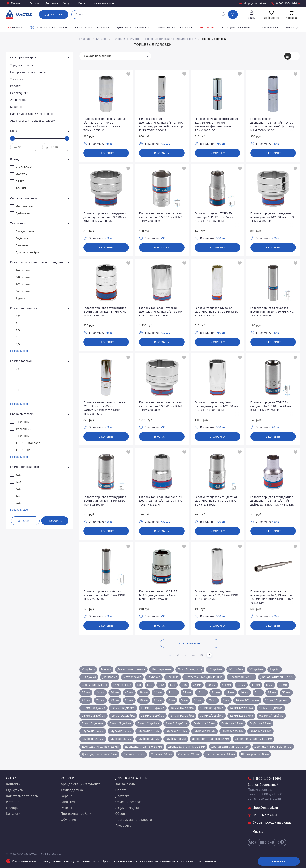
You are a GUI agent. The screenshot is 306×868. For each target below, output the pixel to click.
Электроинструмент (175, 27)
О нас (12, 778)
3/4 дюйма (256, 669)
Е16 (184, 685)
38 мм (86, 692)
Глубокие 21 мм (204, 731)
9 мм (184, 700)
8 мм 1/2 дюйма (121, 723)
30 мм (115, 692)
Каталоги (13, 814)
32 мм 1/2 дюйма (241, 716)
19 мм (230, 692)
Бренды (293, 27)
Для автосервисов (133, 27)
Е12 (161, 685)
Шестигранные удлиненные (204, 677)
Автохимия (269, 27)
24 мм (100, 692)
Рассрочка (123, 826)
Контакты (13, 784)
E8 (139, 685)
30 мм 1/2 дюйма (212, 716)
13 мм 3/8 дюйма (212, 708)
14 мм (158, 692)
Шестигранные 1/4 (94, 685)
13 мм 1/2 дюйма (153, 708)
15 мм (272, 692)
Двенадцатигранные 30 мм (230, 747)
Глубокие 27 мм (93, 739)
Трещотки (17, 79)
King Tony (88, 669)
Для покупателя (131, 778)
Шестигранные (162, 669)
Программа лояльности (134, 820)
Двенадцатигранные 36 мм (273, 747)
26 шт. (276, 427)
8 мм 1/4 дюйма (148, 723)
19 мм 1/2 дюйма (123, 716)
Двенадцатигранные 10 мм (254, 739)
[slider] (12, 138)
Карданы (16, 107)
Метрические (132, 677)
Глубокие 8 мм (176, 739)
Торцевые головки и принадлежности (170, 39)
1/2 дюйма (236, 669)
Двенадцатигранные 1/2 (277, 677)
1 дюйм (275, 669)
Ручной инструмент (92, 27)
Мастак (106, 669)
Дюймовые (110, 677)
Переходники (19, 93)
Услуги (68, 3)
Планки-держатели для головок (32, 114)
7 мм (258, 692)
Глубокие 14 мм (93, 731)
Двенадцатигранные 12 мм (100, 747)
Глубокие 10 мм (204, 723)
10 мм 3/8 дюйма (93, 708)
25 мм (129, 700)
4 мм (226, 700)
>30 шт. (110, 144)
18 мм (144, 692)
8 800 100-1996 (286, 3)
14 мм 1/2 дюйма (241, 708)
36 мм (197, 685)
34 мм (187, 692)
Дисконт (207, 27)
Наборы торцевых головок (28, 72)
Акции (15, 27)
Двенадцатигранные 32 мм (210, 739)
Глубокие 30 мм (121, 739)
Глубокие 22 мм (233, 731)
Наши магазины (105, 3)
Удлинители (18, 100)
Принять (279, 861)
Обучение (68, 820)
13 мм (241, 685)
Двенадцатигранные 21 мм (187, 747)
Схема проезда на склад (269, 822)
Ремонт (66, 808)
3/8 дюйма (89, 677)
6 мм (172, 700)
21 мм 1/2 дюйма (153, 716)
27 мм (100, 700)
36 (201, 655)
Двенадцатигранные (131, 669)
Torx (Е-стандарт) (190, 669)
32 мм (283, 685)
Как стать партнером (22, 796)
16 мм (245, 692)
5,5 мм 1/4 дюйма (271, 716)
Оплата (35, 3)
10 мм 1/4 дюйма (277, 700)
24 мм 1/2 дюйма (182, 716)
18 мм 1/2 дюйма (93, 716)
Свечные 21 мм (189, 754)
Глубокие (154, 677)
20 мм (213, 700)
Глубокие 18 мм (149, 731)
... (194, 655)
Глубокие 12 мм (232, 723)
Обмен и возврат (129, 802)
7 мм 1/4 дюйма (93, 723)
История (13, 802)
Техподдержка (72, 790)
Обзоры (121, 814)
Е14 (173, 685)
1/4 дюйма (215, 669)
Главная (85, 39)
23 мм (115, 700)
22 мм (86, 700)
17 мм (256, 685)
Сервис (83, 3)
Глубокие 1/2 (122, 685)
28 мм (144, 700)
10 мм (212, 685)
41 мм (173, 692)
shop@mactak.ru (252, 3)
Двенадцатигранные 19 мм (144, 747)
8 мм (269, 685)
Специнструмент (237, 27)
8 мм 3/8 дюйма (177, 723)
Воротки (16, 86)
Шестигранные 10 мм (220, 754)
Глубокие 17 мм (121, 731)
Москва (13, 3)
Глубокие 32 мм (149, 739)
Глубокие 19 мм (177, 731)
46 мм (129, 692)
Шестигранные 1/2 (242, 677)
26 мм (158, 700)
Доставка (52, 3)
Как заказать (125, 784)
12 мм (201, 692)
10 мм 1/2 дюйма (247, 700)
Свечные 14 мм (134, 754)
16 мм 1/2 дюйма (271, 708)
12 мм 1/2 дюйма (123, 708)
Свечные (173, 677)
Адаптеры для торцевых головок (33, 121)
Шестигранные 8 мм (255, 754)
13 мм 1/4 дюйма (182, 708)
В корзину (106, 153)
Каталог (102, 39)
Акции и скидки (127, 808)
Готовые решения (48, 27)
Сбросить (25, 521)
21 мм (216, 692)
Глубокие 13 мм (260, 723)
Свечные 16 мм (161, 754)
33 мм (198, 700)
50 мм (286, 692)
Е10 (150, 685)
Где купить (15, 790)
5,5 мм (226, 685)
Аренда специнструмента (81, 784)
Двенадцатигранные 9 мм (99, 754)
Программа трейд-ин (77, 814)
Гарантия (68, 802)
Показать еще (19, 351)
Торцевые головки (214, 39)
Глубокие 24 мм (260, 731)
